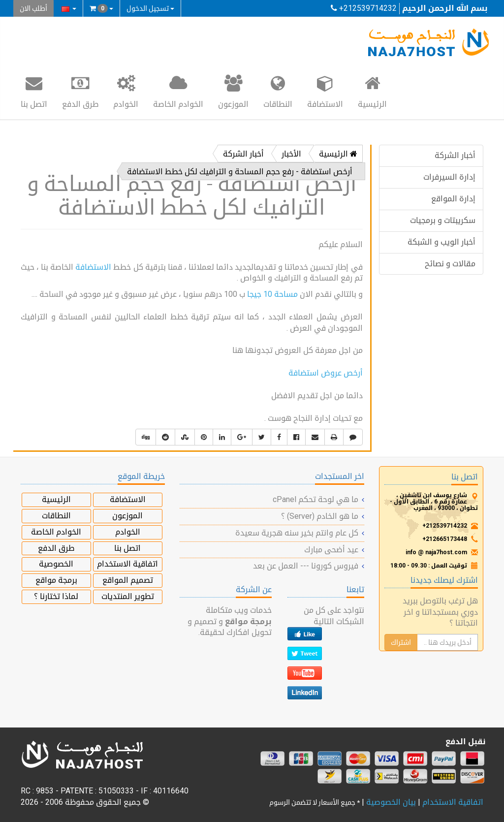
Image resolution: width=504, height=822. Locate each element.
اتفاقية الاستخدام (127, 564)
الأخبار (291, 154)
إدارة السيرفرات (449, 177)
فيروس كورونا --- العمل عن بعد (306, 566)
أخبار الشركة (455, 155)
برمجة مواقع (56, 580)
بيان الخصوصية (391, 802)
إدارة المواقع (453, 199)
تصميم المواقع (128, 580)
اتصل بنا (34, 91)
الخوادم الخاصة (178, 91)
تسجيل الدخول (150, 8)
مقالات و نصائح (450, 264)
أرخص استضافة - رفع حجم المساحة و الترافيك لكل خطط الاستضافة (240, 172)
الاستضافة (325, 91)
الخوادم (126, 91)
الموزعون (233, 91)
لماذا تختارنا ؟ (56, 596)
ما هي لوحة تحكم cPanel (315, 499)
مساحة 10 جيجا (272, 294)
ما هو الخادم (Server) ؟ (320, 516)
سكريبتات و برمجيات (443, 220)
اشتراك (401, 642)
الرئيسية (372, 91)
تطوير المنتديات (128, 596)
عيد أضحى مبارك (331, 550)
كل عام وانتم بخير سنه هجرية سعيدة (297, 533)
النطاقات (278, 91)
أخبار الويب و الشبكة (441, 242)
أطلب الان (33, 8)
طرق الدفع (80, 91)
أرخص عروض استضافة (326, 373)
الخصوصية (56, 564)
